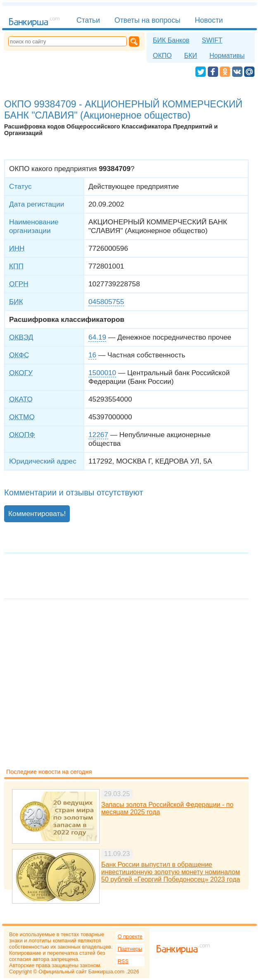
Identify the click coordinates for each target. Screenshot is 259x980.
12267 (98, 435)
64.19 (97, 337)
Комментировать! (37, 514)
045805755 (106, 302)
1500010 (102, 373)
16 (92, 355)
